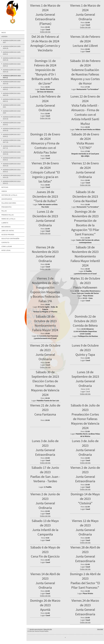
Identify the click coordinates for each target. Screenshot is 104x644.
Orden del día (45, 32)
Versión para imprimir (35, 629)
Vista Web (100, 629)
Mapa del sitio (48, 629)
